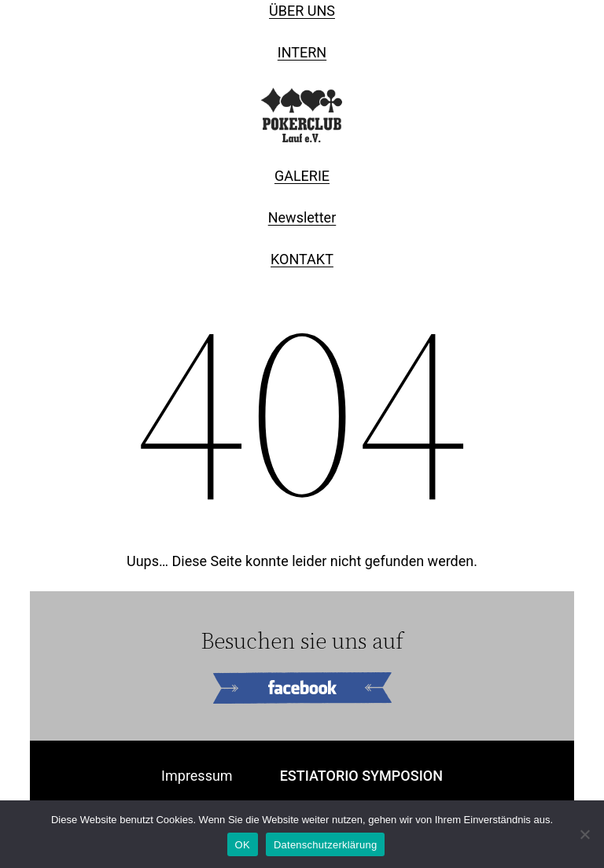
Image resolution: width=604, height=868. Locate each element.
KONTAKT (302, 259)
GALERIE (302, 176)
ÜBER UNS (302, 11)
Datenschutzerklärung (325, 845)
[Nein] (584, 834)
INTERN (302, 52)
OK (243, 845)
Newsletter (302, 217)
